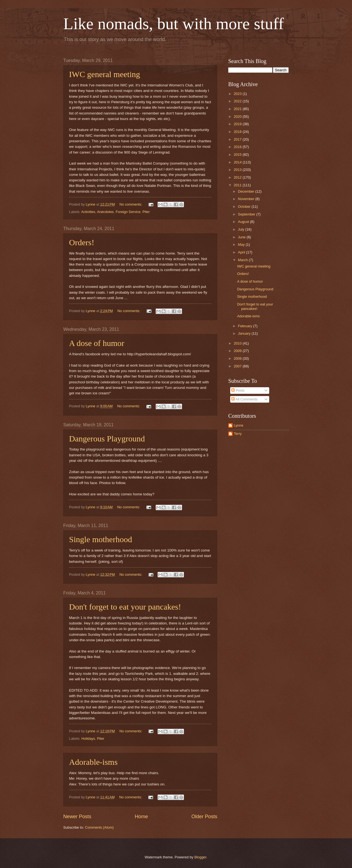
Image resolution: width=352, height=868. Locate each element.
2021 (238, 109)
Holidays (88, 739)
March (243, 260)
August (244, 222)
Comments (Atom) (99, 827)
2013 (238, 170)
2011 (238, 185)
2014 (238, 162)
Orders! (82, 242)
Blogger (200, 857)
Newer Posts (77, 817)
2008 (238, 358)
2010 (238, 343)
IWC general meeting (105, 74)
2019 (238, 124)
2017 (238, 139)
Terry (238, 434)
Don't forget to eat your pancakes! (125, 607)
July (241, 229)
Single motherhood (101, 539)
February (245, 326)
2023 (238, 94)
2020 (238, 117)
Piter (146, 212)
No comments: (131, 204)
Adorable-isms (93, 762)
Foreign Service (128, 212)
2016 (238, 147)
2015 (238, 155)
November (247, 199)
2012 (238, 177)
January (245, 333)
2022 (238, 101)
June (242, 237)
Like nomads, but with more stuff (174, 24)
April (242, 252)
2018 (238, 132)
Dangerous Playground (107, 439)
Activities (88, 212)
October (245, 207)
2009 (238, 351)
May (242, 245)
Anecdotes (105, 212)
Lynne (239, 425)
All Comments (244, 399)
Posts (238, 390)
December (247, 191)
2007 (238, 366)
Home (141, 817)
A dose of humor (97, 343)
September (247, 214)
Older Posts (204, 817)
